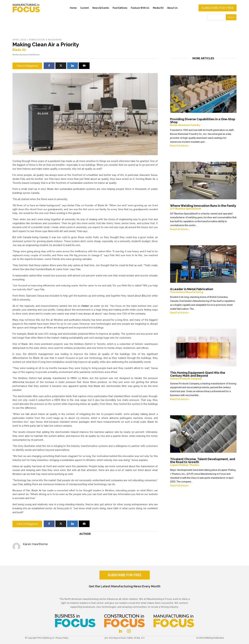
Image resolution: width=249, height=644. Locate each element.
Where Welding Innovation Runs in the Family (203, 207)
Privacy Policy (62, 638)
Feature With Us (140, 8)
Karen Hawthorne (31, 55)
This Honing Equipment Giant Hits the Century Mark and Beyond (203, 376)
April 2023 (19, 40)
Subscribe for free (218, 8)
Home (73, 8)
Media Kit (158, 8)
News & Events (101, 8)
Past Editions (120, 8)
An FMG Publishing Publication (210, 638)
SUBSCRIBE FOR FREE (125, 575)
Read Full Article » (180, 146)
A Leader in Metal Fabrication (203, 290)
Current (84, 8)
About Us (172, 8)
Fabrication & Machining (45, 40)
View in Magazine (27, 66)
